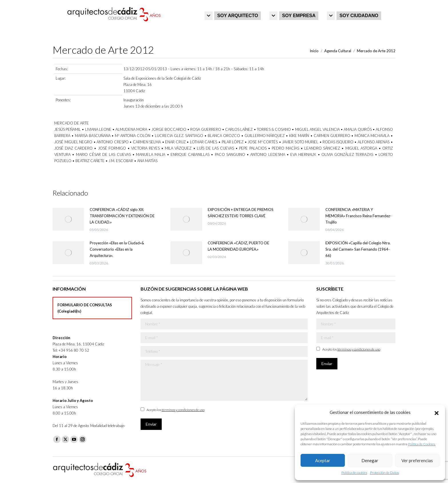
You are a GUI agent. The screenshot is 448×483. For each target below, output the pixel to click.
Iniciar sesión (383, 6)
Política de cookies (354, 473)
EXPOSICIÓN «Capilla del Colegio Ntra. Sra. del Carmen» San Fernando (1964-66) (358, 249)
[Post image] (68, 219)
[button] (437, 412)
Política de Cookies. (422, 444)
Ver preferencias (417, 460)
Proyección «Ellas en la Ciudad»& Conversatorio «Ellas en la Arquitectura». (117, 249)
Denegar (370, 460)
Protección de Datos (384, 473)
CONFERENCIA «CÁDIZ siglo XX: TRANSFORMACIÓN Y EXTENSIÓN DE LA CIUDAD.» (122, 216)
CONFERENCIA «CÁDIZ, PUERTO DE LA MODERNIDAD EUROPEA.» (238, 246)
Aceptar (323, 460)
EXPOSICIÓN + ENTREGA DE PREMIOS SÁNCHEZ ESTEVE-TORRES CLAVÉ (241, 213)
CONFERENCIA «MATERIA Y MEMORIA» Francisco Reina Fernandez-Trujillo (358, 216)
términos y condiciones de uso (183, 410)
